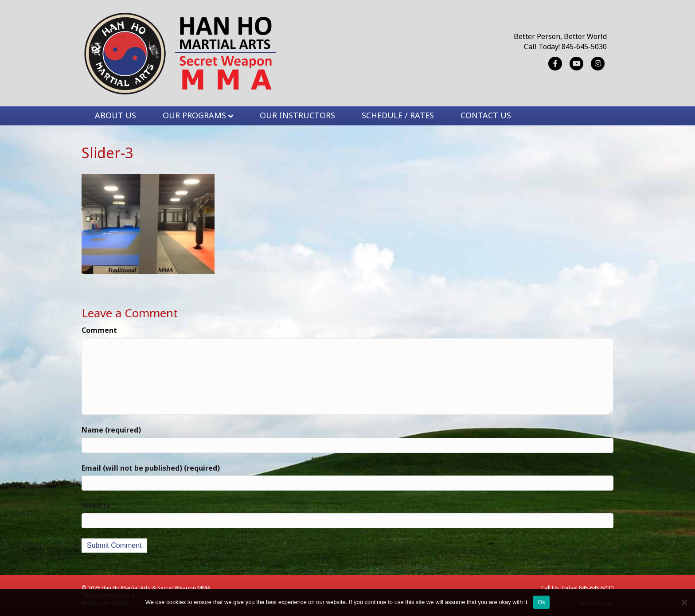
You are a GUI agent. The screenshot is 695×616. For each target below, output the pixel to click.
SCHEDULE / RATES (398, 115)
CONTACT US (486, 115)
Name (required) (111, 430)
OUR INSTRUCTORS (297, 115)
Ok (541, 602)
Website (96, 506)
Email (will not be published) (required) (151, 468)
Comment (99, 330)
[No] (684, 602)
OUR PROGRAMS (194, 115)
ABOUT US (115, 115)
